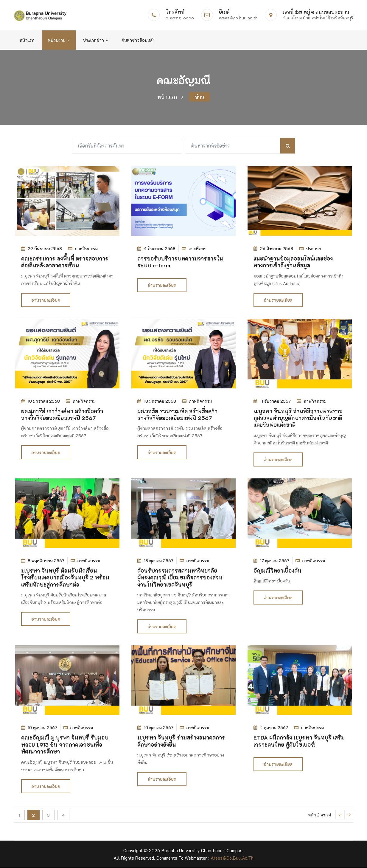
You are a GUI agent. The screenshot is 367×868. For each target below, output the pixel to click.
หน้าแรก (27, 40)
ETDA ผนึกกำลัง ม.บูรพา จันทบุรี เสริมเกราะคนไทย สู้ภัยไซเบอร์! (299, 741)
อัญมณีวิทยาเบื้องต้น (277, 571)
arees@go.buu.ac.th (232, 858)
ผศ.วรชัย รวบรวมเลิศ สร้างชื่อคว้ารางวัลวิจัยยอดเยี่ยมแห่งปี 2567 (177, 415)
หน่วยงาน (59, 40)
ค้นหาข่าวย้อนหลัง (138, 40)
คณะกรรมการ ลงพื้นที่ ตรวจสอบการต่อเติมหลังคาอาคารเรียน (65, 262)
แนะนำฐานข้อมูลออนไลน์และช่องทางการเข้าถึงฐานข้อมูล (293, 262)
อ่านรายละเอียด (46, 300)
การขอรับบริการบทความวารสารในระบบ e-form (180, 262)
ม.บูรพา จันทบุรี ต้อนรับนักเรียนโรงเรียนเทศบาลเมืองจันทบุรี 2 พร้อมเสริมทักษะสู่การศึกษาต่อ (65, 578)
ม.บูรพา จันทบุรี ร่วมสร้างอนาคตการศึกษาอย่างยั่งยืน (181, 741)
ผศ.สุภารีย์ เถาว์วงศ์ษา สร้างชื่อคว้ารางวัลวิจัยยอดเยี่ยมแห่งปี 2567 (62, 415)
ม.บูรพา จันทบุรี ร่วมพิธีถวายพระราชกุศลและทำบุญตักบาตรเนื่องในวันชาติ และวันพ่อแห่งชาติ (298, 418)
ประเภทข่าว (96, 40)
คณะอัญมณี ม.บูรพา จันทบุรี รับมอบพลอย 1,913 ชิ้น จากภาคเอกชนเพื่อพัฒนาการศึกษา (65, 745)
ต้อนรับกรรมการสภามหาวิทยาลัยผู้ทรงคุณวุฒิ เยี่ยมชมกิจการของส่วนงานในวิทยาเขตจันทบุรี (180, 578)
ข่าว (199, 97)
